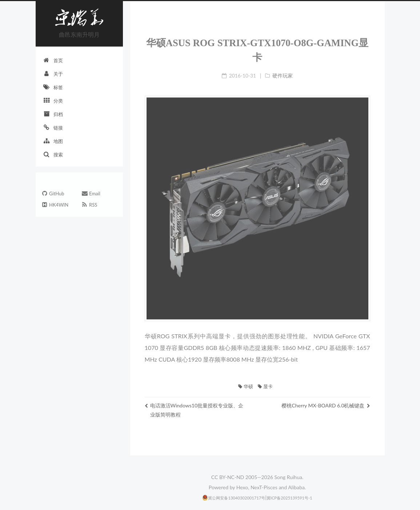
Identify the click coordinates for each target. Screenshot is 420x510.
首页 (53, 60)
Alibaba (296, 487)
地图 (53, 141)
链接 (53, 127)
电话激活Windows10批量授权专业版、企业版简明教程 (194, 410)
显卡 (265, 386)
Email (91, 194)
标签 (53, 87)
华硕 (245, 386)
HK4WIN (55, 205)
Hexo (242, 487)
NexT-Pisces (264, 487)
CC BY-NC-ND (228, 477)
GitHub (53, 194)
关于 (53, 74)
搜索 (53, 154)
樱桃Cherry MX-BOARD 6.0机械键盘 (326, 405)
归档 (53, 114)
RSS (89, 205)
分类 (53, 101)
